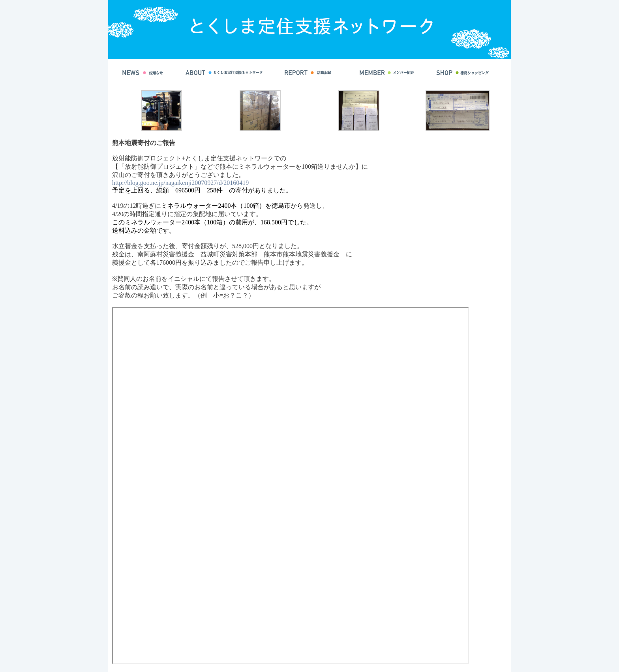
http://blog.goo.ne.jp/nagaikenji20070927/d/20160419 (180, 183)
